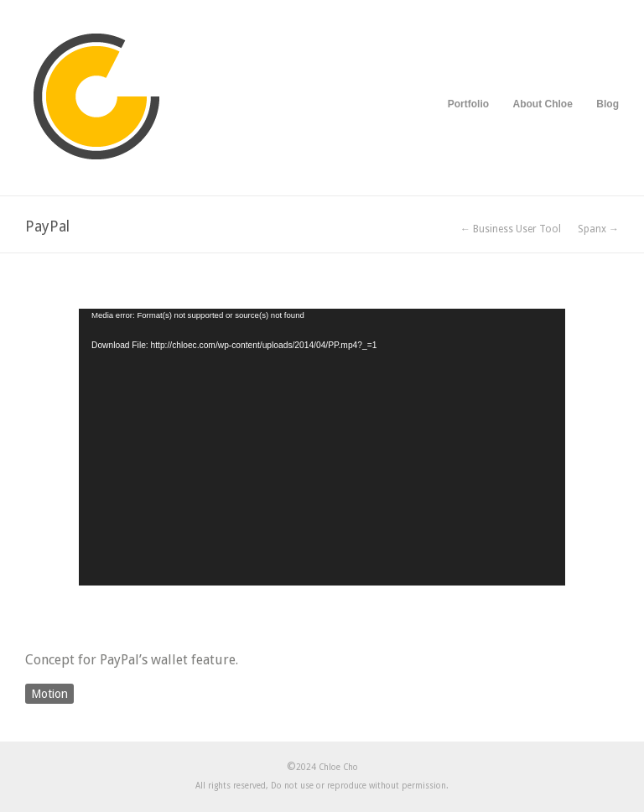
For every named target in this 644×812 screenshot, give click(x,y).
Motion (49, 694)
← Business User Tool (511, 229)
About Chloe (543, 104)
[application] (322, 447)
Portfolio (468, 104)
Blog (608, 104)
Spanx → (598, 229)
